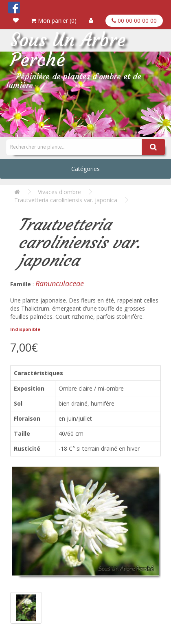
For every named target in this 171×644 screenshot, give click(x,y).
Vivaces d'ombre (59, 192)
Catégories (85, 169)
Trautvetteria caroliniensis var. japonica (66, 200)
